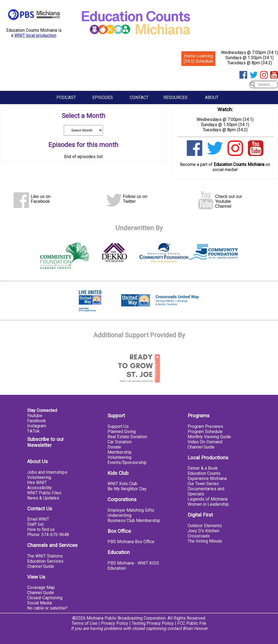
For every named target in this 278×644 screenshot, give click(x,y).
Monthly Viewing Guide (209, 437)
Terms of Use (85, 623)
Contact (139, 97)
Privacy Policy (115, 623)
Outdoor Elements (205, 526)
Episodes (103, 97)
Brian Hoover (195, 628)
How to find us (41, 529)
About (212, 97)
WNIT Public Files (44, 493)
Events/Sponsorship (127, 462)
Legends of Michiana (208, 499)
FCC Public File (192, 623)
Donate (114, 447)
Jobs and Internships (47, 472)
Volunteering (39, 477)
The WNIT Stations (45, 556)
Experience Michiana (207, 478)
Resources (176, 97)
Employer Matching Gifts (131, 510)
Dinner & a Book (203, 468)
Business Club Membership (134, 520)
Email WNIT (38, 519)
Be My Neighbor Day (127, 489)
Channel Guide (41, 566)
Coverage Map (41, 587)
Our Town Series (203, 484)
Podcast (66, 97)
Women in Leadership (208, 504)
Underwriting (119, 515)
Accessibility (40, 488)
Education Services (45, 561)
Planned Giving (122, 432)
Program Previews (205, 426)
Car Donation (120, 442)
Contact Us (40, 509)
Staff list (35, 524)
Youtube (35, 416)
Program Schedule (205, 432)
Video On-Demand (205, 442)
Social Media (40, 603)
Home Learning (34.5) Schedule (198, 59)
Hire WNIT (37, 483)
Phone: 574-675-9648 (48, 535)
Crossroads (199, 536)
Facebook (37, 421)
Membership (120, 452)
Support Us (118, 426)
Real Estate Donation (127, 437)
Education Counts (204, 473)
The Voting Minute (205, 541)
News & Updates (43, 498)
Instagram (37, 426)
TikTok (33, 431)
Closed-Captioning (45, 598)
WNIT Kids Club (122, 484)
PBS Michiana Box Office (131, 542)
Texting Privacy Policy (153, 623)
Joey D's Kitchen (203, 531)
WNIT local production (35, 35)
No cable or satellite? (47, 608)
